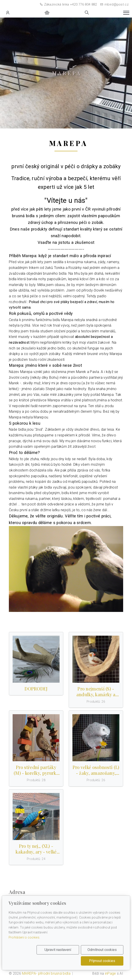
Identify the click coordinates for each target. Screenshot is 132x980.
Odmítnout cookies (102, 950)
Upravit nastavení (58, 950)
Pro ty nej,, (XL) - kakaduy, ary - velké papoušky (36, 849)
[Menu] (126, 13)
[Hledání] (87, 13)
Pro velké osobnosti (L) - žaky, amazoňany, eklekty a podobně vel (96, 770)
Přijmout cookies (102, 961)
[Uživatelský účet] (8, 13)
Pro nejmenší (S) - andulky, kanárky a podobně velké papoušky (96, 692)
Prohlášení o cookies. (24, 937)
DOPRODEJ (36, 689)
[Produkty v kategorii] (36, 659)
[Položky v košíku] (47, 13)
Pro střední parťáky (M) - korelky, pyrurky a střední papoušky (36, 770)
